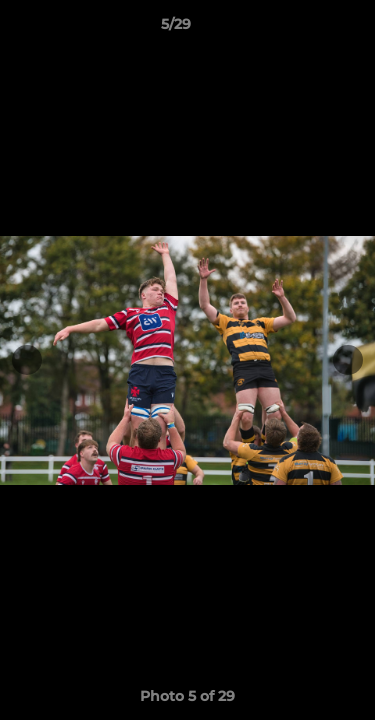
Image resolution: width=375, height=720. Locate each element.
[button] (303, 29)
